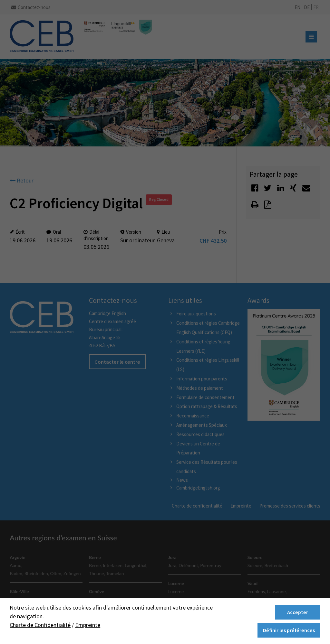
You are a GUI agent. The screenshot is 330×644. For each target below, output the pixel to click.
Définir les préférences (289, 630)
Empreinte (88, 625)
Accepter (298, 612)
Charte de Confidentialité (40, 625)
